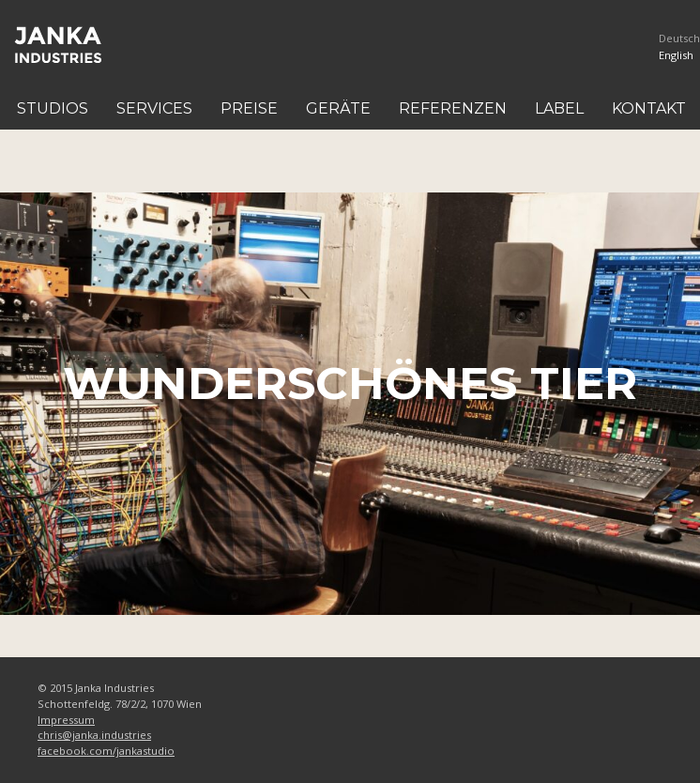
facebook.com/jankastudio (106, 751)
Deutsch (679, 38)
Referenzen (453, 108)
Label (559, 108)
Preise (249, 108)
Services (154, 108)
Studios (53, 108)
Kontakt (649, 108)
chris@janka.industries (94, 735)
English (676, 55)
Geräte (338, 108)
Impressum (66, 720)
